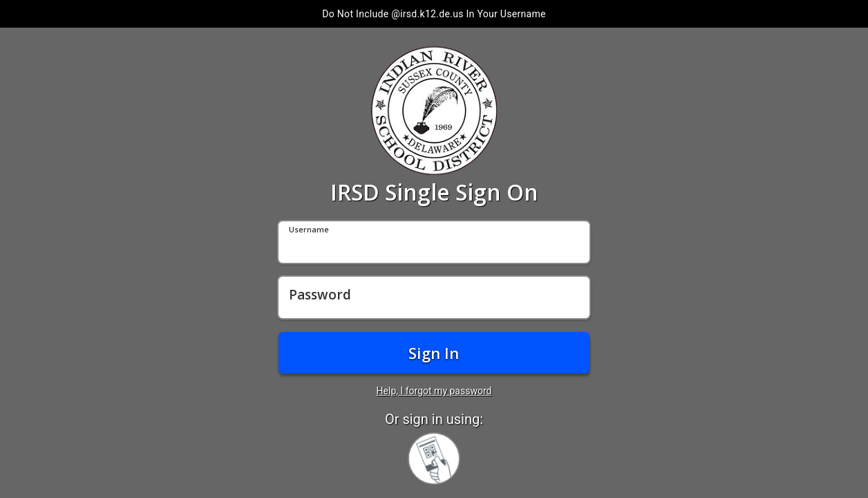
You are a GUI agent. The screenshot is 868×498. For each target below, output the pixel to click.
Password (320, 295)
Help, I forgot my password (434, 391)
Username (309, 230)
